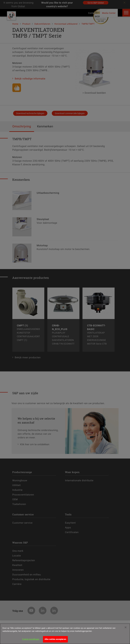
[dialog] (65, 634)
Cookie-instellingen (31, 639)
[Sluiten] (126, 627)
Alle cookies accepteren (55, 639)
